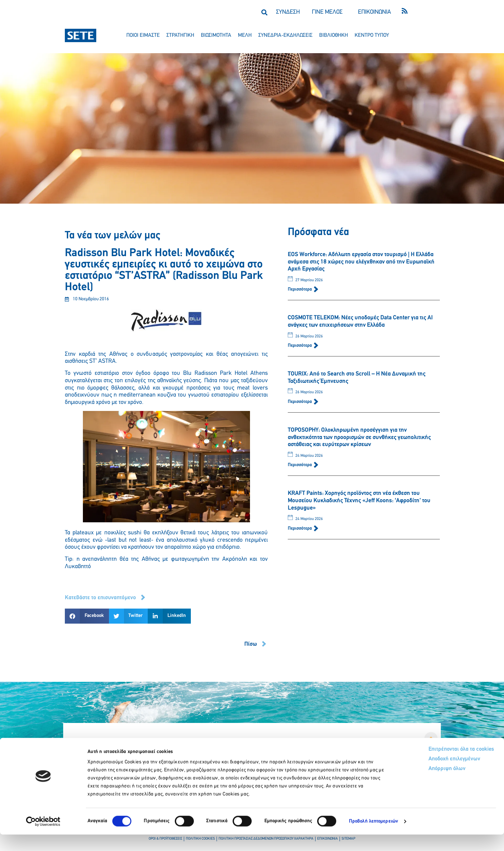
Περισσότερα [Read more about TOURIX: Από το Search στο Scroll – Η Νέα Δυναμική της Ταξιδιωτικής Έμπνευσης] (300, 402)
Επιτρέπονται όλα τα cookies (435, 766)
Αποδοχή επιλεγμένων (428, 776)
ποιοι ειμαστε (143, 35)
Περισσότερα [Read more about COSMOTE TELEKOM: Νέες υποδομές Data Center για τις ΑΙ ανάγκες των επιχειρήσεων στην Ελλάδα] (300, 346)
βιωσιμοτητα (216, 35)
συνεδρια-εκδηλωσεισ (285, 35)
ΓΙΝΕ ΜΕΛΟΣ (327, 12)
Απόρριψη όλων (420, 786)
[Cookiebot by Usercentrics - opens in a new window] (43, 838)
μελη (245, 35)
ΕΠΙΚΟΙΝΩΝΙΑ (374, 12)
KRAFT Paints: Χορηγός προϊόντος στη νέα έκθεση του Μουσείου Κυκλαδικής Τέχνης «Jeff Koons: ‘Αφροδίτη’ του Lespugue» (359, 501)
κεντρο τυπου (372, 35)
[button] (264, 12)
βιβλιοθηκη (334, 35)
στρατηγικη (180, 35)
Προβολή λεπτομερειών (373, 838)
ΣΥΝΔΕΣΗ (288, 12)
